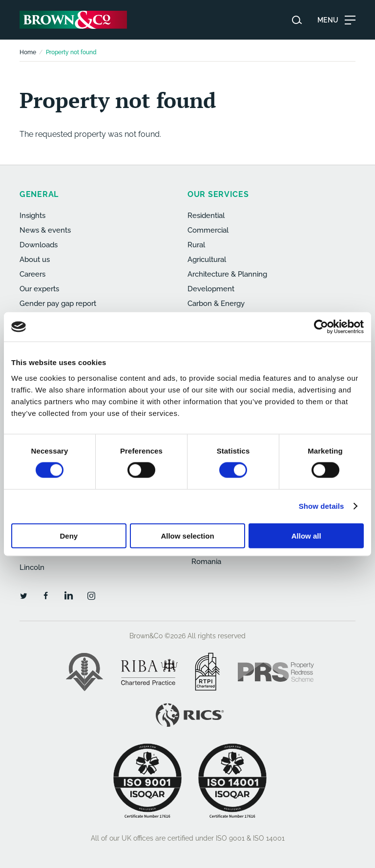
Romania (206, 562)
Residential (206, 216)
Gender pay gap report (58, 304)
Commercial (208, 230)
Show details (322, 506)
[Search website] (297, 20)
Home (28, 52)
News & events (45, 230)
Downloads (39, 245)
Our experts (39, 289)
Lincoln (32, 567)
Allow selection (187, 535)
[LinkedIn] (68, 595)
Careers (32, 274)
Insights (32, 216)
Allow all (306, 535)
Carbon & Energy (216, 304)
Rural (196, 245)
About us (35, 260)
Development (211, 289)
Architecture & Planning (227, 274)
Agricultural (207, 260)
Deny (69, 535)
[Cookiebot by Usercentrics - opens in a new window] (321, 327)
